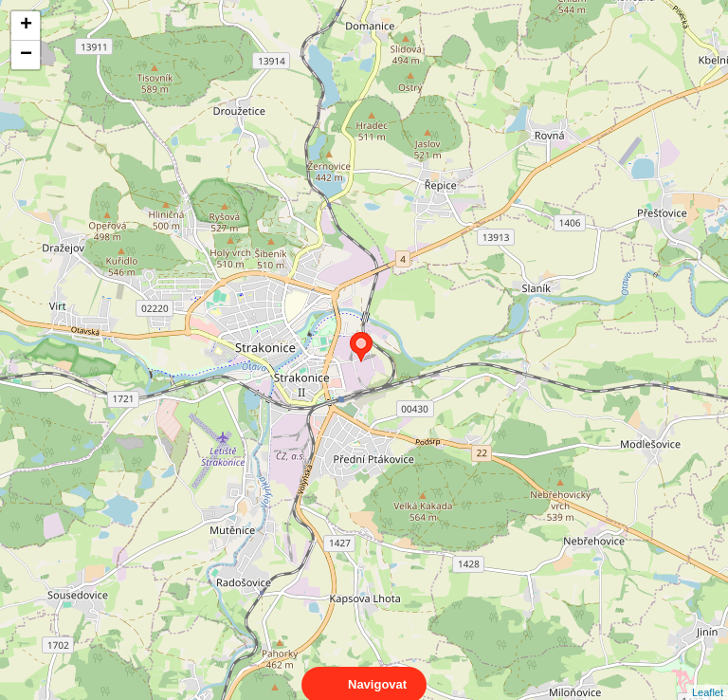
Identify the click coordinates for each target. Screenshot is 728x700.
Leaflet (708, 675)
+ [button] (26, 26)
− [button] (26, 55)
